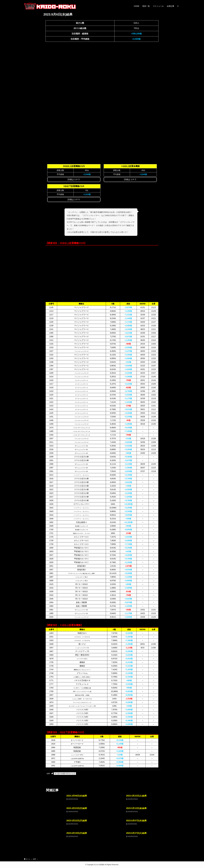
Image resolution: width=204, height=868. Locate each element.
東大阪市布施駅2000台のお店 (65, 774)
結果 (48, 774)
